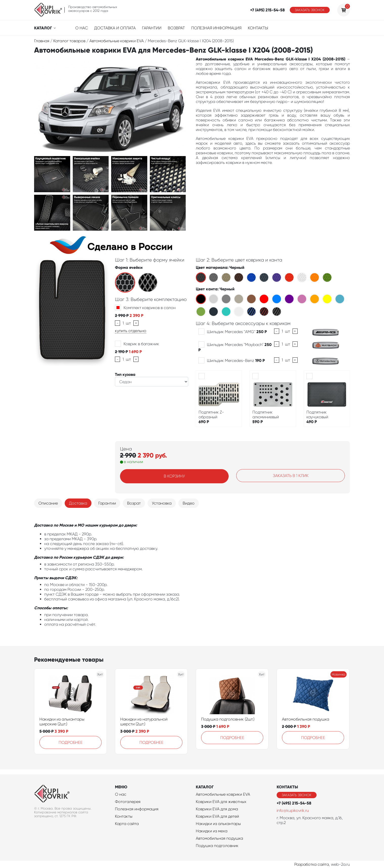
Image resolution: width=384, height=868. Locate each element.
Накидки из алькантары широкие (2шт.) (62, 722)
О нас (82, 28)
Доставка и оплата (115, 28)
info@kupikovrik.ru (293, 810)
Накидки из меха (212, 831)
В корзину (174, 476)
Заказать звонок (310, 10)
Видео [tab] (189, 503)
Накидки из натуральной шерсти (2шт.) (144, 722)
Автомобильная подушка (306, 719)
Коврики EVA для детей (217, 816)
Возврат (176, 28)
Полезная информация (216, 28)
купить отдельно (131, 331)
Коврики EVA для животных (221, 802)
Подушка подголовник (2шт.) (228, 719)
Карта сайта (127, 824)
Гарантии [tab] (107, 503)
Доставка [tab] (78, 503)
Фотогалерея (128, 802)
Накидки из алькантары (218, 824)
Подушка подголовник (217, 846)
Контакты (258, 28)
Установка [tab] (162, 503)
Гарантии (152, 28)
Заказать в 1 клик (291, 476)
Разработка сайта (312, 864)
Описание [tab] (48, 503)
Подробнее (71, 742)
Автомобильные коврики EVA (223, 794)
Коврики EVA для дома (217, 809)
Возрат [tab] (134, 503)
